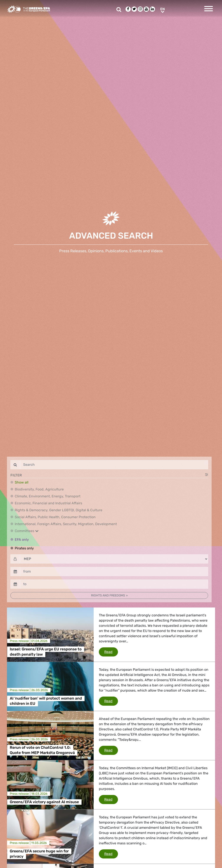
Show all (22, 482)
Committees (27, 531)
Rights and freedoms (108, 595)
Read (111, 651)
